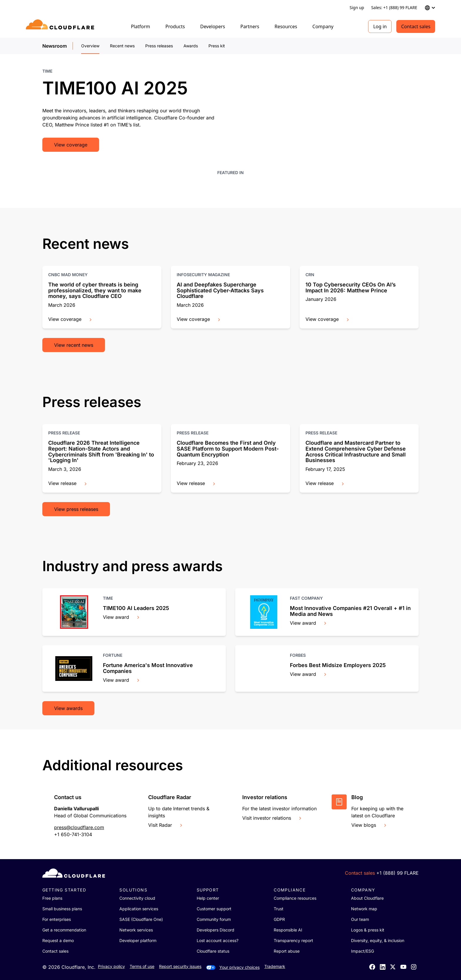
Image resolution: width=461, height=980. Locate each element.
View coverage (71, 145)
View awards (68, 708)
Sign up (357, 7)
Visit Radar (166, 825)
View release (68, 483)
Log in (380, 26)
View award (122, 617)
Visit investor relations (272, 818)
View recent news (74, 345)
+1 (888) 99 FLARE (397, 873)
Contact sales (416, 26)
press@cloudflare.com (79, 827)
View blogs (369, 825)
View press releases (76, 509)
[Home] (61, 26)
